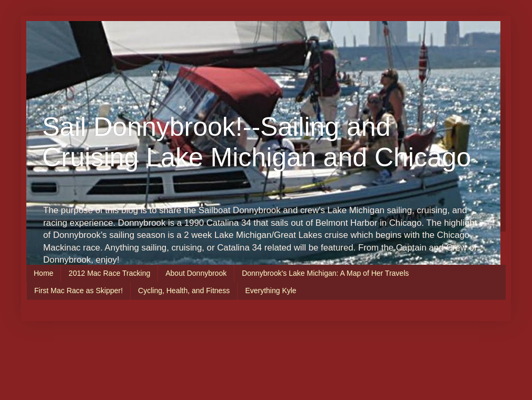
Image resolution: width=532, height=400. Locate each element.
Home (43, 273)
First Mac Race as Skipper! (78, 291)
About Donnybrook (196, 273)
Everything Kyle (270, 291)
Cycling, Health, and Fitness (184, 291)
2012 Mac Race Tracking (109, 273)
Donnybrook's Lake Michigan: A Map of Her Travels (325, 273)
